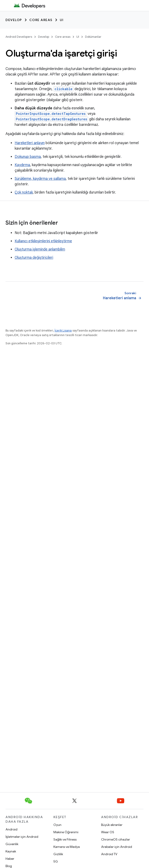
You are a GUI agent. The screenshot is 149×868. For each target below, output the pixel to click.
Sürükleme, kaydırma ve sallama (40, 179)
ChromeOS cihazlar (116, 839)
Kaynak (11, 851)
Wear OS (108, 832)
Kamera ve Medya (67, 847)
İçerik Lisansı (63, 330)
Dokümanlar (93, 37)
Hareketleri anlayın (30, 143)
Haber (10, 859)
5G (56, 861)
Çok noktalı (24, 192)
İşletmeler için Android (22, 837)
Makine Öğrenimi (66, 832)
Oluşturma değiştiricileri (34, 258)
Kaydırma (22, 165)
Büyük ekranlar (112, 825)
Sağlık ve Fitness (65, 839)
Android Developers (19, 37)
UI (62, 20)
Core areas (41, 20)
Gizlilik (58, 854)
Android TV (109, 854)
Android (11, 829)
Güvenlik (12, 844)
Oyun (57, 825)
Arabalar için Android (117, 847)
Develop (14, 20)
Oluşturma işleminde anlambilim (40, 249)
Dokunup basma (28, 157)
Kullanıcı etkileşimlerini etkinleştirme (43, 241)
